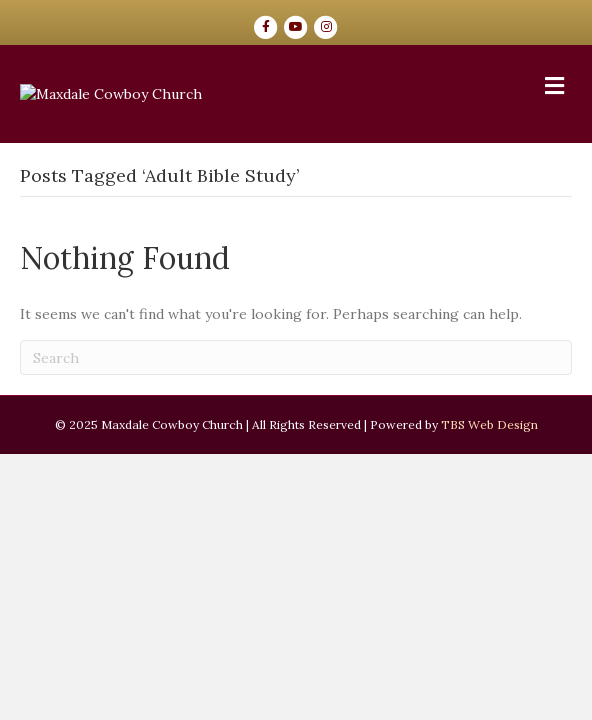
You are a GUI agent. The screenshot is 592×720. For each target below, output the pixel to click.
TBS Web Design (489, 602)
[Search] (296, 535)
